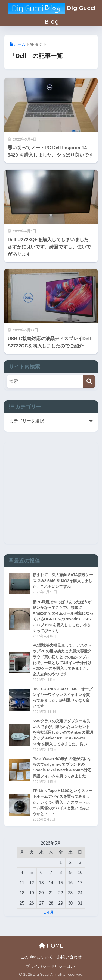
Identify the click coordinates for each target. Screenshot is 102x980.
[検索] (89, 382)
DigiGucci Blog (52, 13)
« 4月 (49, 912)
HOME (51, 946)
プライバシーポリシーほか (50, 966)
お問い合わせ (69, 957)
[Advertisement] (51, 493)
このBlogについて (37, 957)
